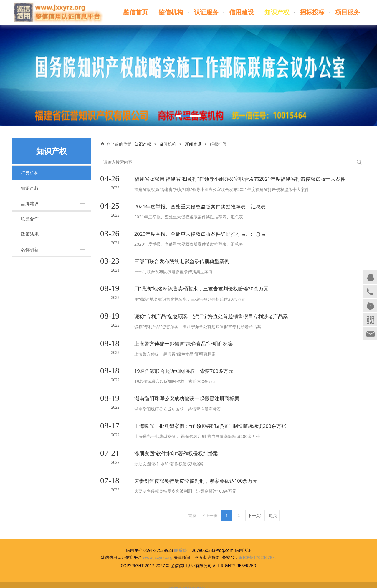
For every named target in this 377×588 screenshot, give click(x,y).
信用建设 (242, 12)
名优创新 (30, 249)
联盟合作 (30, 219)
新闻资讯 (193, 144)
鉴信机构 (171, 12)
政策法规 (30, 234)
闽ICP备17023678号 (257, 549)
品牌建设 (30, 203)
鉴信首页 (135, 12)
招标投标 (312, 12)
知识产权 (277, 12)
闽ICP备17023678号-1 (189, 581)
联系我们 (182, 542)
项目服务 (348, 12)
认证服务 (206, 12)
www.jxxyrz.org (158, 549)
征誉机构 (30, 173)
